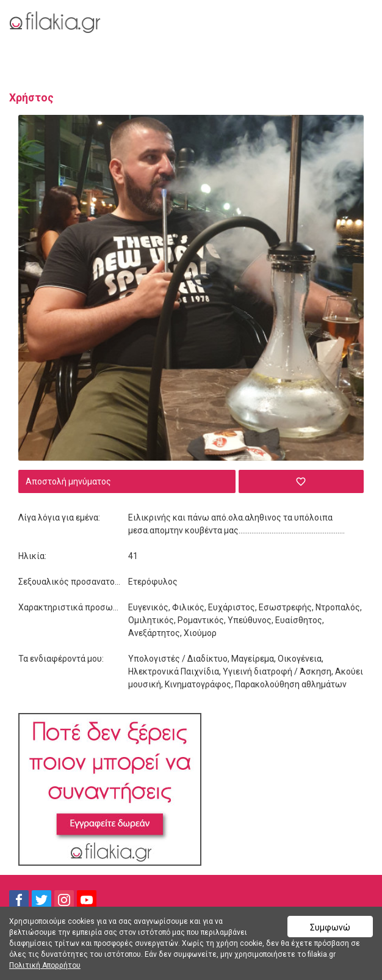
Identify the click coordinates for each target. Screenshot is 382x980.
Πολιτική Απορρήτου (45, 965)
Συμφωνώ (330, 927)
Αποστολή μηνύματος (68, 481)
